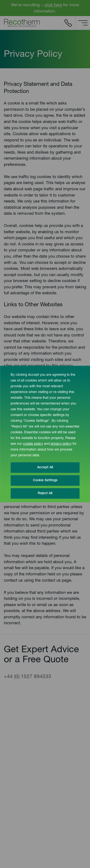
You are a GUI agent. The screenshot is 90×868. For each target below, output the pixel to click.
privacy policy (61, 444)
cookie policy (33, 444)
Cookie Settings (45, 480)
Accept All (45, 468)
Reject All (45, 493)
